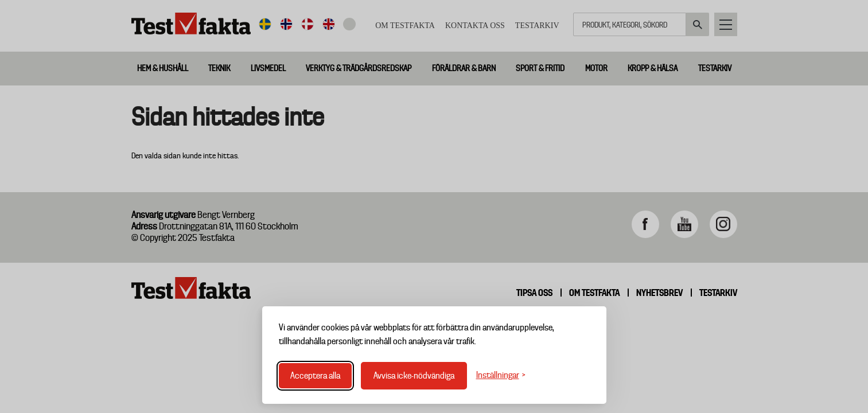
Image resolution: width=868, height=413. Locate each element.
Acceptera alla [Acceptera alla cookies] (315, 376)
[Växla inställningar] (501, 375)
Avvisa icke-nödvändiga (414, 376)
